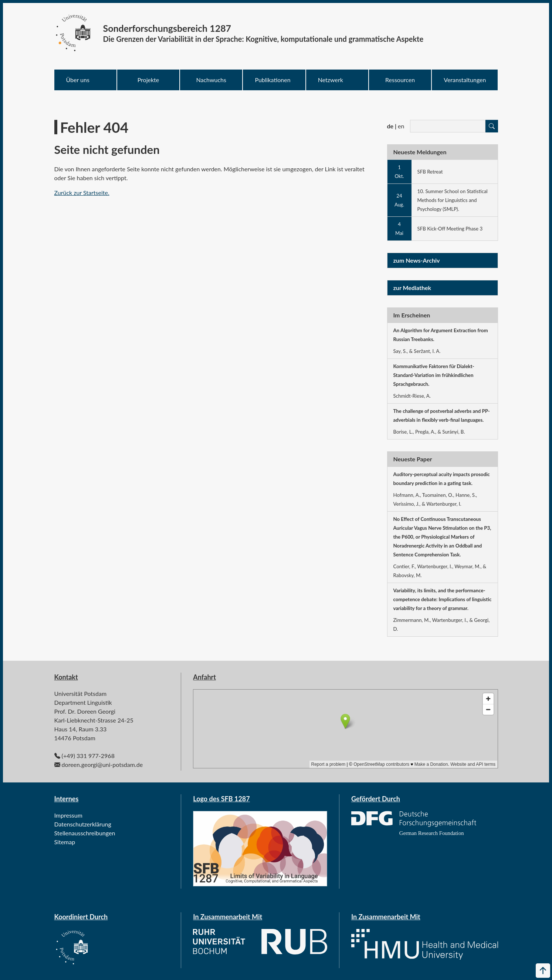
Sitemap (65, 842)
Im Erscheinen (412, 315)
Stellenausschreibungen (85, 833)
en (401, 126)
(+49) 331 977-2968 (88, 756)
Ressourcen (400, 80)
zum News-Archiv (417, 260)
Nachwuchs (211, 80)
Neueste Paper (413, 459)
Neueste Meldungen (420, 152)
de (390, 126)
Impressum (68, 815)
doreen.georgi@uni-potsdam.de (102, 765)
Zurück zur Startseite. (82, 193)
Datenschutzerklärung (83, 824)
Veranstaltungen (465, 80)
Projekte (148, 80)
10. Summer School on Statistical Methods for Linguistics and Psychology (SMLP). (453, 200)
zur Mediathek (412, 288)
